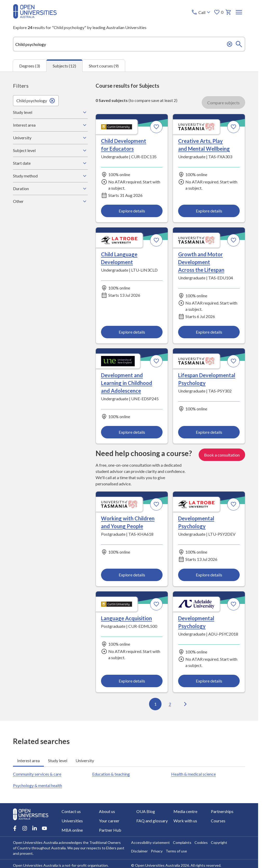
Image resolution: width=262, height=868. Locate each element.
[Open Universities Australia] (35, 17)
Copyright (219, 842)
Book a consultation (222, 455)
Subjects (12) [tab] (64, 66)
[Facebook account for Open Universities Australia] (15, 828)
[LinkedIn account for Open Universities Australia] (35, 828)
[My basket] (229, 12)
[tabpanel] (129, 396)
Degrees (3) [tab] (30, 66)
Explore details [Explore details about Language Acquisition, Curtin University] (132, 681)
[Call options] (201, 12)
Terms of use (176, 851)
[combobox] (129, 44)
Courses (218, 821)
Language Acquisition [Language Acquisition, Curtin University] (126, 618)
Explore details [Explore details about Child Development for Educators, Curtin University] (132, 211)
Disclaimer (139, 851)
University (50, 138)
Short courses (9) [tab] (104, 66)
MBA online (72, 830)
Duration (50, 189)
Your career (109, 821)
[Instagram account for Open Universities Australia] (25, 828)
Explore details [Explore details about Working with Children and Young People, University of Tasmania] (132, 575)
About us (107, 811)
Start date (50, 163)
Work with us (185, 821)
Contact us (71, 811)
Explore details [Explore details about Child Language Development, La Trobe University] (132, 332)
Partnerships (222, 811)
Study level (50, 112)
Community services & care (37, 774)
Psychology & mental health (38, 785)
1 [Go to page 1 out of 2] (155, 704)
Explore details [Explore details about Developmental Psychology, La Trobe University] (209, 575)
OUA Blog (146, 811)
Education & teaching (111, 774)
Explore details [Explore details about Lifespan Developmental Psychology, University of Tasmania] (209, 432)
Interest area (50, 125)
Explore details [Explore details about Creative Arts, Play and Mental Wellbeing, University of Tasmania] (209, 211)
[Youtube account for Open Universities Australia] (44, 828)
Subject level (50, 150)
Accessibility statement (150, 842)
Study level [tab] (58, 760)
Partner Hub (110, 830)
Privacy (157, 851)
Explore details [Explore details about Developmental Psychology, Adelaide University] (209, 681)
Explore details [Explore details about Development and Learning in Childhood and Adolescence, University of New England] (132, 432)
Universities (72, 821)
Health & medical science (193, 774)
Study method (50, 176)
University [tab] (85, 760)
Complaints (182, 842)
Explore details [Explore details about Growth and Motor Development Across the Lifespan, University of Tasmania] (209, 332)
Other (50, 201)
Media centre (185, 811)
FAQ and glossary (152, 821)
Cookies (201, 842)
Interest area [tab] (28, 760)
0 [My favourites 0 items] (219, 12)
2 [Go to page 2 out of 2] (170, 704)
